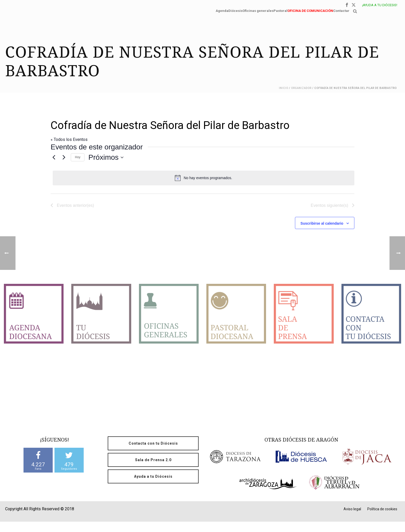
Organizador (301, 88)
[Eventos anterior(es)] (54, 157)
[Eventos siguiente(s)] (64, 157)
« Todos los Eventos (69, 139)
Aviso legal (352, 509)
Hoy (78, 157)
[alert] (204, 178)
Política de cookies (382, 509)
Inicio (284, 88)
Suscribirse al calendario (322, 223)
